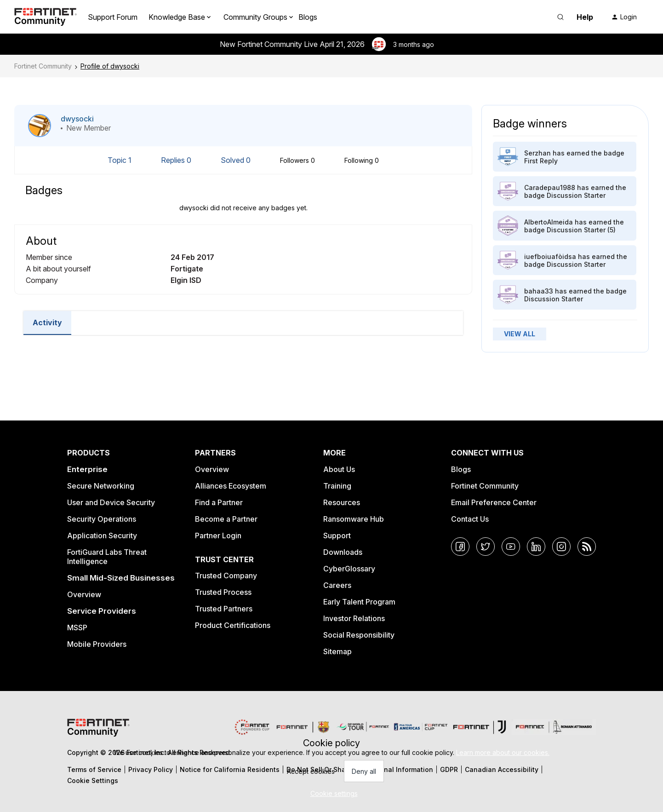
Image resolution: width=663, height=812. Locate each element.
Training (337, 486)
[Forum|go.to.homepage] (46, 17)
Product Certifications (233, 625)
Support (337, 536)
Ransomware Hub (354, 519)
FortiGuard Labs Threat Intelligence (107, 557)
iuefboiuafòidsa (550, 256)
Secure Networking (101, 486)
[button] (624, 17)
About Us (339, 469)
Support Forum (113, 17)
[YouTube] (511, 547)
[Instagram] (561, 547)
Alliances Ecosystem (231, 486)
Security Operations (102, 519)
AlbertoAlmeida (549, 222)
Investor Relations (354, 618)
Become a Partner (226, 519)
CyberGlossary (349, 569)
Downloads (343, 552)
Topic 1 (120, 160)
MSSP (77, 628)
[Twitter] (486, 547)
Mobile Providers (97, 644)
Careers (337, 585)
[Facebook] (460, 547)
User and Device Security (111, 502)
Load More (243, 351)
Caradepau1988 (550, 187)
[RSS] (587, 547)
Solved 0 (237, 160)
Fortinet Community (43, 66)
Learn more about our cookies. (503, 752)
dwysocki (77, 119)
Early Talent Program (359, 602)
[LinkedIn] (536, 547)
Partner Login (218, 536)
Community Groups (255, 17)
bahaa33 (539, 291)
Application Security (102, 536)
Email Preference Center (494, 502)
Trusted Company (226, 576)
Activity (47, 322)
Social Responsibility (359, 635)
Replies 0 (177, 160)
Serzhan (537, 153)
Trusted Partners (224, 609)
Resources (342, 502)
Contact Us (470, 519)
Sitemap (337, 651)
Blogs (308, 17)
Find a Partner (219, 502)
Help (585, 17)
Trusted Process (223, 592)
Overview (84, 594)
